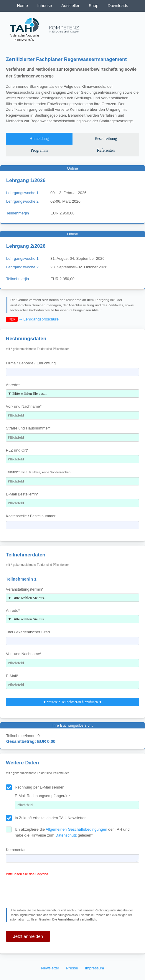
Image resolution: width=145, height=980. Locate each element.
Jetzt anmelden (28, 936)
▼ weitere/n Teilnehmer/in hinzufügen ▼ (72, 702)
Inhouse (45, 6)
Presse (72, 968)
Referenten (106, 150)
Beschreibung (106, 139)
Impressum (94, 968)
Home (22, 6)
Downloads (118, 6)
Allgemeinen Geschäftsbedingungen (76, 829)
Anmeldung (39, 139)
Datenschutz (66, 835)
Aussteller (70, 6)
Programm (39, 150)
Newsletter (50, 968)
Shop (94, 6)
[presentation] (51, 891)
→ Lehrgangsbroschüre (39, 319)
